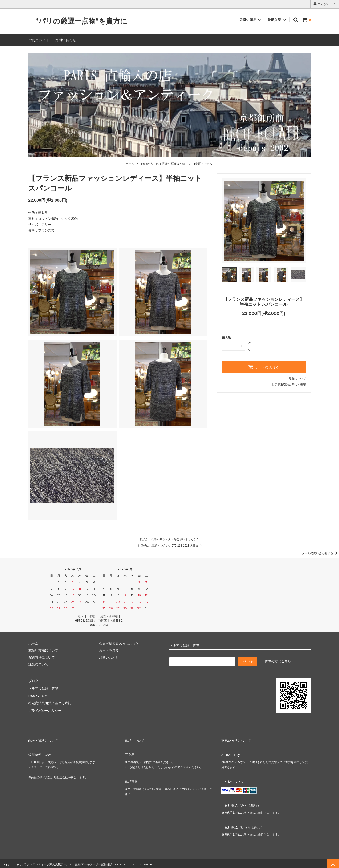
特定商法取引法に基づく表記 (50, 701)
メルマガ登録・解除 (43, 687)
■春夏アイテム (203, 164)
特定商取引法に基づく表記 (289, 385)
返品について (297, 378)
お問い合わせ (66, 40)
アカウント (325, 4)
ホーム (130, 164)
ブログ (33, 680)
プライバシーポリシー (45, 708)
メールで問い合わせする (321, 553)
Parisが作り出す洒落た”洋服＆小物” (164, 164)
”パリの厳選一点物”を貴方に (78, 21)
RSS (32, 694)
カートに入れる (264, 367)
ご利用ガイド (39, 40)
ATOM (42, 694)
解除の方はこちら (278, 661)
